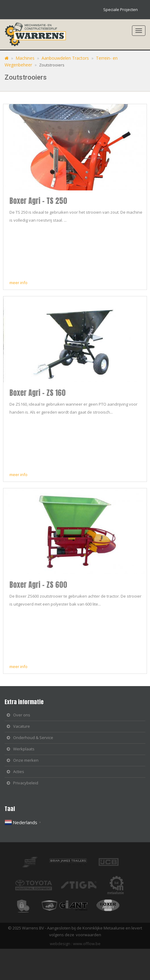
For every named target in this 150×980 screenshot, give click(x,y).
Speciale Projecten (121, 9)
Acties (19, 772)
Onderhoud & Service (33, 738)
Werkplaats (24, 749)
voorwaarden (88, 935)
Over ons (22, 715)
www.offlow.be (87, 944)
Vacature (22, 726)
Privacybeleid (26, 783)
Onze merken (26, 760)
